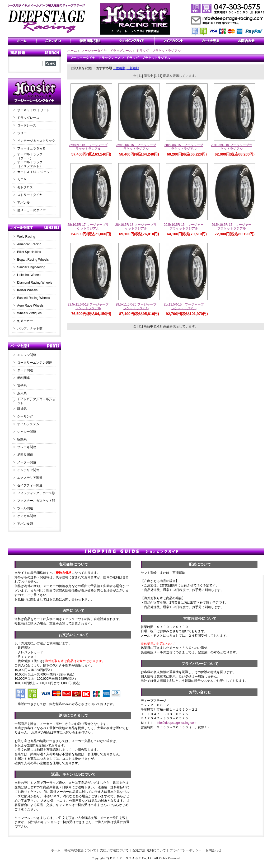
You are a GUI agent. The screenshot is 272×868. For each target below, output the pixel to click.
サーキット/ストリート (33, 110)
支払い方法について (114, 850)
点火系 (22, 393)
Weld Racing (26, 237)
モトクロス (25, 187)
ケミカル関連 (27, 516)
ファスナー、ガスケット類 (36, 501)
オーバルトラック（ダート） (30, 156)
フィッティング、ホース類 (36, 493)
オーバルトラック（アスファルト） (30, 164)
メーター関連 (27, 462)
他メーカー (25, 321)
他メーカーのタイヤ (31, 210)
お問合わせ (213, 850)
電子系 (22, 386)
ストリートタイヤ (30, 195)
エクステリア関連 (30, 478)
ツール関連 (25, 508)
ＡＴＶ (22, 180)
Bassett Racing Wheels (34, 298)
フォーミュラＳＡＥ (31, 148)
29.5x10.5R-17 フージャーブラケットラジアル (231, 227)
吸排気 (22, 409)
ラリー (24, 133)
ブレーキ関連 (27, 447)
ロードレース (27, 125)
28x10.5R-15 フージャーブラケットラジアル (231, 147)
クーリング (25, 416)
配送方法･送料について (149, 850)
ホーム (72, 51)
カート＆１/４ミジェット (35, 172)
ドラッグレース (28, 118)
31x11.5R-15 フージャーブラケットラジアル (184, 306)
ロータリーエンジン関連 (35, 363)
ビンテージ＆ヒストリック (36, 141)
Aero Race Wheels (30, 306)
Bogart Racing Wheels (33, 260)
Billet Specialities (29, 252)
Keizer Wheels (27, 290)
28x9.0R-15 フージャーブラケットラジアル (184, 147)
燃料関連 (24, 378)
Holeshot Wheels (29, 275)
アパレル (24, 203)
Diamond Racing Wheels (35, 283)
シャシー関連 (27, 432)
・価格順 (119, 68)
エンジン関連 (27, 355)
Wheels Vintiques (29, 313)
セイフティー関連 (30, 485)
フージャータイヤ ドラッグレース (107, 51)
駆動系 (22, 439)
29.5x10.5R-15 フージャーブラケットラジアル (184, 227)
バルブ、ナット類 (30, 329)
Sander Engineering (31, 267)
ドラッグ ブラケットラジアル (158, 51)
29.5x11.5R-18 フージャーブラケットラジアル (88, 306)
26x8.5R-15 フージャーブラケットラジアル (88, 147)
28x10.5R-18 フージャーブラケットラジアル (136, 227)
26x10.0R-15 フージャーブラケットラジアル (136, 147)
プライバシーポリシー (186, 850)
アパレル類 (25, 524)
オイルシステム (28, 424)
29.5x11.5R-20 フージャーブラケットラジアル (136, 306)
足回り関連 (25, 455)
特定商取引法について (80, 850)
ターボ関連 (25, 370)
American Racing (29, 244)
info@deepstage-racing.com (176, 723)
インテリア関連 (28, 470)
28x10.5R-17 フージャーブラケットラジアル (88, 227)
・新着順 (133, 68)
